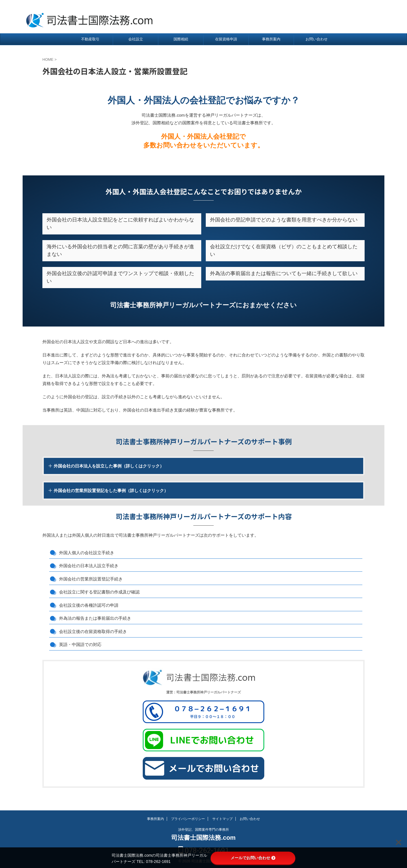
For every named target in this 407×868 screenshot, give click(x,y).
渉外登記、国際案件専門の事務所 (203, 830)
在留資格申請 (226, 39)
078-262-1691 (353, 17)
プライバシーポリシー (188, 819)
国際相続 (181, 39)
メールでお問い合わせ (253, 858)
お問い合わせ (317, 39)
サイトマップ (222, 819)
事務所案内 (271, 39)
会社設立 (136, 39)
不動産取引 (90, 39)
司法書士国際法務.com (203, 838)
